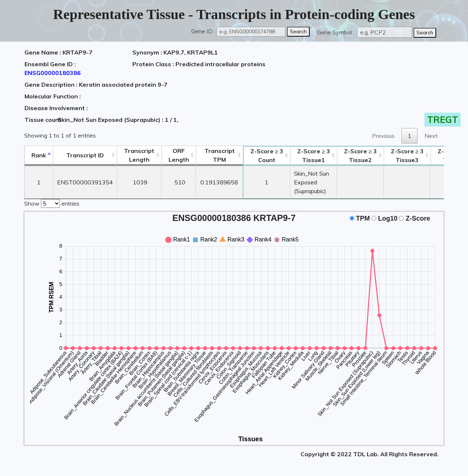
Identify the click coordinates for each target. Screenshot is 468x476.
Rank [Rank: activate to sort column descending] (39, 155)
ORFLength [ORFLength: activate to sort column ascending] (179, 155)
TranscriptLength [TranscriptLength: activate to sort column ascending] (139, 155)
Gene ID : (203, 31)
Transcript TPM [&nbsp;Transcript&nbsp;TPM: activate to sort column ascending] (220, 155)
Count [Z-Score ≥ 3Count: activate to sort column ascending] (267, 155)
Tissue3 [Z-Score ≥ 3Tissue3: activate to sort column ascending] (407, 155)
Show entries (52, 203)
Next (431, 136)
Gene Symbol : (336, 32)
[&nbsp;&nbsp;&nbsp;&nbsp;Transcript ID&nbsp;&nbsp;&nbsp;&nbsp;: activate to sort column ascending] (85, 155)
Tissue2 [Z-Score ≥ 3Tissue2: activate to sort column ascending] (361, 155)
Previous (383, 136)
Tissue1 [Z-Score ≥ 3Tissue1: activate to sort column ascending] (314, 155)
